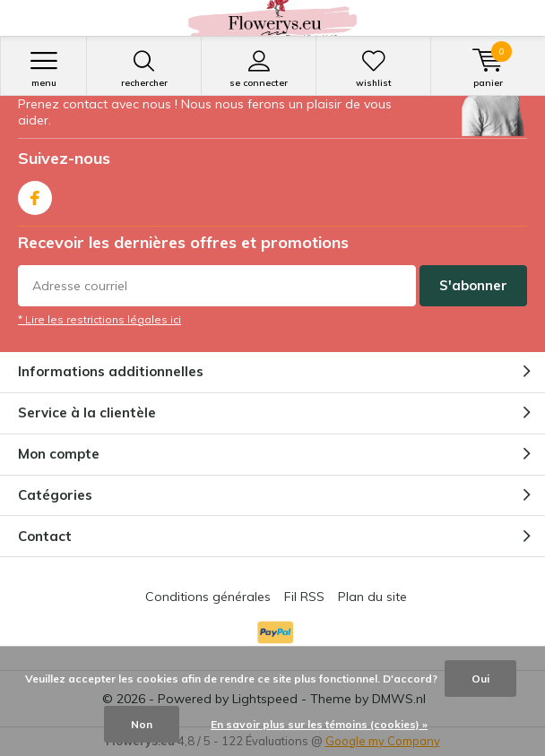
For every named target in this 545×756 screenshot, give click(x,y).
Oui (480, 679)
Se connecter (259, 69)
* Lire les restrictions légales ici (99, 319)
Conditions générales (208, 597)
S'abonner (473, 285)
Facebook (35, 194)
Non (142, 724)
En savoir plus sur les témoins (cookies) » (319, 724)
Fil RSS (304, 597)
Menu (43, 69)
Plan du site (372, 597)
